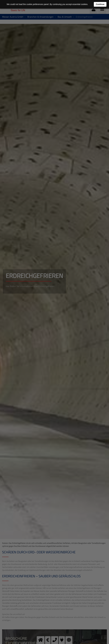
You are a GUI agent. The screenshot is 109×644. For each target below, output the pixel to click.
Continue (100, 4)
